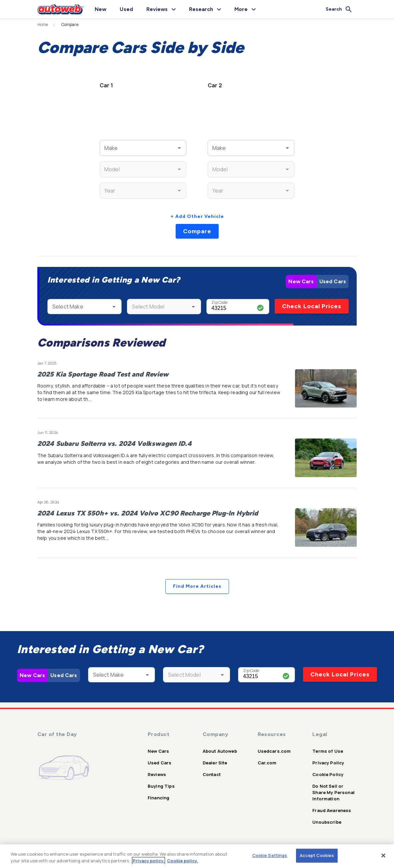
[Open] (179, 148)
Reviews (157, 774)
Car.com (267, 763)
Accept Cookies (317, 855)
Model (110, 165)
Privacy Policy (328, 763)
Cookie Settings (270, 855)
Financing (158, 798)
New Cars (301, 281)
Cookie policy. (182, 861)
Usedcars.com (274, 751)
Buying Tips (161, 786)
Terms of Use (328, 751)
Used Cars (333, 281)
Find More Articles (197, 586)
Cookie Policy (328, 774)
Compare (197, 231)
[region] (197, 856)
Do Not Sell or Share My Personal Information (333, 792)
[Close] (383, 855)
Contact (212, 774)
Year (108, 186)
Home (43, 25)
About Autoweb (220, 751)
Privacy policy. (148, 861)
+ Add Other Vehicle (197, 216)
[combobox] (133, 148)
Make (109, 144)
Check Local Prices (312, 306)
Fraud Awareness (332, 810)
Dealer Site (215, 763)
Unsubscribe (327, 822)
